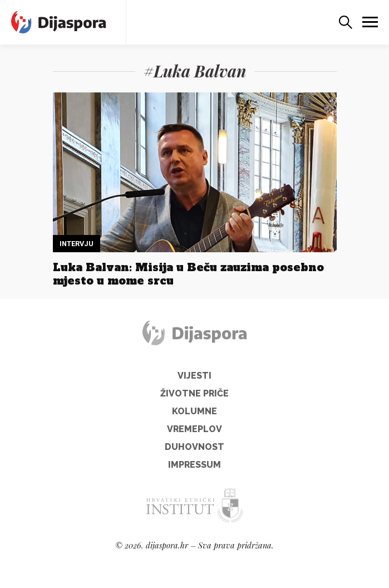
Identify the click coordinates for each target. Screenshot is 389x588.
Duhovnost (194, 447)
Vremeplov (194, 429)
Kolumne (194, 411)
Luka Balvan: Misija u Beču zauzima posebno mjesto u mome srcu (188, 274)
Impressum (194, 465)
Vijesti (194, 376)
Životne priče (194, 393)
